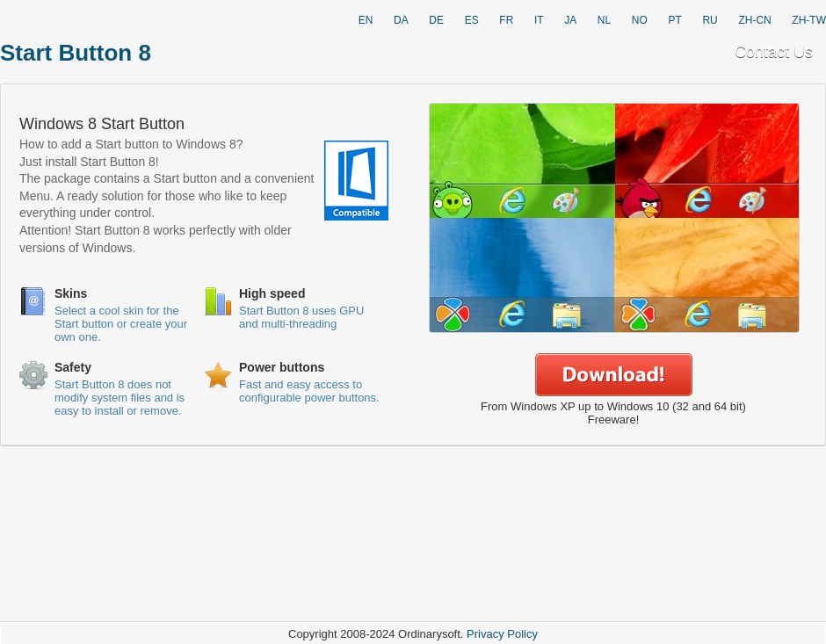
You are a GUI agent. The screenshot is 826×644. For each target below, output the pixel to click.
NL (604, 20)
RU (710, 20)
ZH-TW (809, 20)
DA (401, 20)
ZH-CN (754, 20)
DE (436, 20)
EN (366, 20)
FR (506, 20)
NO (640, 20)
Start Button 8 (76, 53)
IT (539, 20)
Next (800, 219)
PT (674, 20)
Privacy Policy (502, 634)
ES (472, 20)
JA (570, 20)
